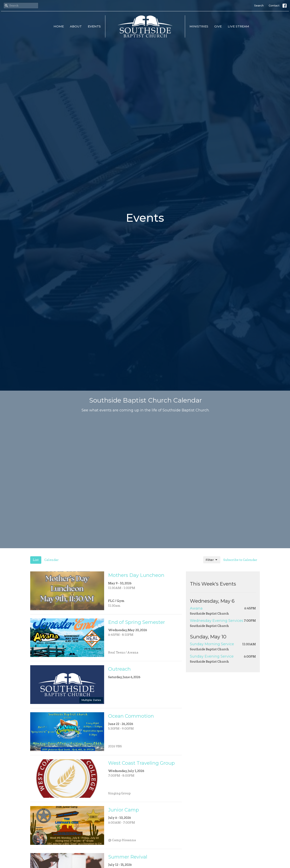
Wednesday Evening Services (217, 621)
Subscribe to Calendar (240, 560)
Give (218, 26)
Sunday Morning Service (212, 644)
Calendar (51, 560)
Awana (196, 608)
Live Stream (238, 26)
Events (94, 26)
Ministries (199, 26)
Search (259, 5)
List (36, 560)
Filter (212, 560)
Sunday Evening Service (212, 656)
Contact (274, 5)
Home (59, 26)
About (76, 26)
